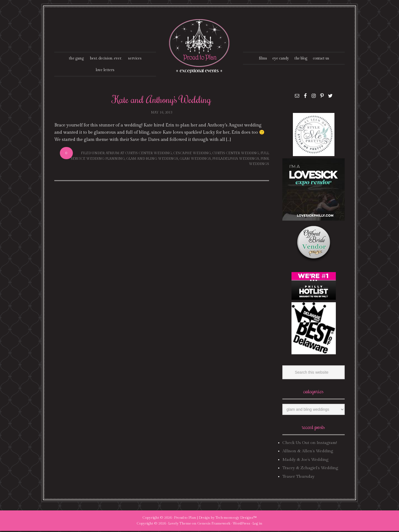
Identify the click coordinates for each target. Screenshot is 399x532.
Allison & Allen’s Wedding (308, 452)
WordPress (241, 525)
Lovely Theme (180, 525)
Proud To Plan (200, 46)
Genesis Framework (214, 525)
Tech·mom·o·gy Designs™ (236, 519)
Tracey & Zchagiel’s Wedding (310, 469)
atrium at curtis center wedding (139, 154)
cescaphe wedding (192, 154)
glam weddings (195, 159)
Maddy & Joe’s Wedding (305, 461)
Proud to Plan (185, 519)
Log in (257, 525)
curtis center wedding (236, 154)
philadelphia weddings (236, 159)
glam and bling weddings (152, 159)
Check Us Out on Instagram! (310, 444)
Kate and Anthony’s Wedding (162, 100)
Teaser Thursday (298, 477)
